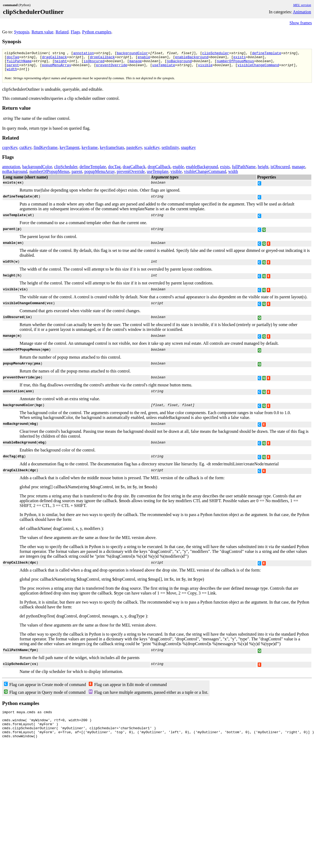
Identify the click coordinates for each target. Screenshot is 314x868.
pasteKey (134, 151)
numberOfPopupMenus (235, 63)
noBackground (179, 63)
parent (13, 68)
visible (205, 68)
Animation (302, 12)
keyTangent (70, 151)
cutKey (25, 151)
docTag (13, 58)
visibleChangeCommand (258, 68)
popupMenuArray (56, 68)
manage (136, 63)
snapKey (188, 151)
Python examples (97, 32)
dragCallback (54, 58)
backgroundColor (132, 54)
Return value (42, 32)
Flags (75, 32)
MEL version (302, 5)
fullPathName (19, 63)
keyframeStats (112, 151)
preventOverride (112, 68)
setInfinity (170, 151)
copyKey (10, 151)
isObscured (94, 63)
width (12, 73)
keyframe (90, 151)
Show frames (301, 23)
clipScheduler (216, 54)
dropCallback (102, 58)
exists (239, 58)
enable (144, 58)
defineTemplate (266, 54)
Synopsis (22, 32)
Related (62, 32)
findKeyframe (46, 151)
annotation (83, 54)
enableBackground (192, 58)
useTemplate (164, 68)
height (61, 63)
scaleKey (152, 151)
